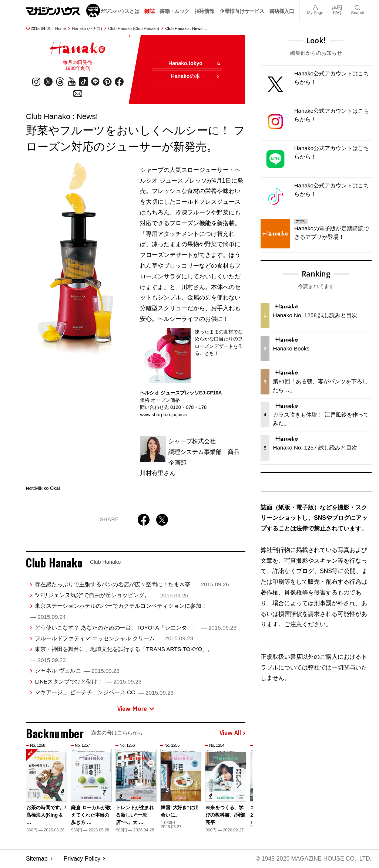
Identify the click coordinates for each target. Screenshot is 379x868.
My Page (315, 7)
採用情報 (204, 11)
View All (232, 733)
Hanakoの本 (195, 77)
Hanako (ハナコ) (87, 28)
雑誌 (149, 11)
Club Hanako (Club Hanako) (134, 28)
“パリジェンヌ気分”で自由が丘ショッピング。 (111, 595)
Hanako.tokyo (193, 64)
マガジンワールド (63, 11)
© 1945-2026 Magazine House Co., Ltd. (313, 859)
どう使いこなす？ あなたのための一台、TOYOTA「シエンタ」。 (135, 628)
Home (61, 28)
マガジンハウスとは (117, 11)
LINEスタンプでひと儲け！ (88, 682)
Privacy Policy (82, 859)
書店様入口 (282, 11)
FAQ (337, 7)
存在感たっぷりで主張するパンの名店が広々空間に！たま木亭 (132, 585)
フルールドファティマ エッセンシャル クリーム (114, 639)
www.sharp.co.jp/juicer (164, 415)
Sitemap (37, 859)
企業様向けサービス (242, 11)
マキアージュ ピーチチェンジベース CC (104, 693)
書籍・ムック (174, 11)
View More (136, 709)
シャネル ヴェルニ (77, 671)
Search (358, 7)
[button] (239, 784)
